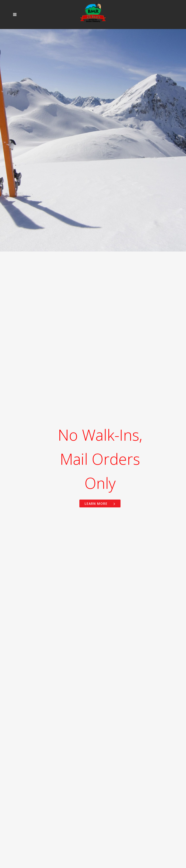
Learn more (100, 503)
